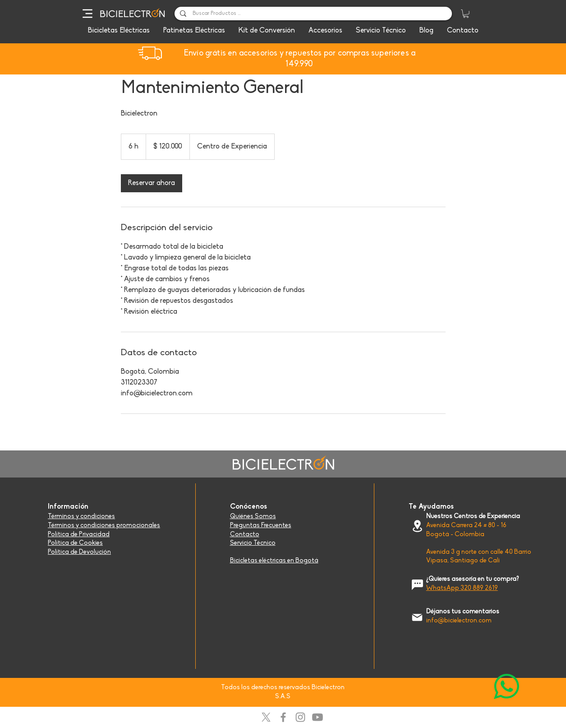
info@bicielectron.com (459, 621)
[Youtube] (318, 717)
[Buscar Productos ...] (313, 14)
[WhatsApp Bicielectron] (506, 686)
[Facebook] (283, 717)
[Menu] (88, 14)
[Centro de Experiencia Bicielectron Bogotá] (417, 526)
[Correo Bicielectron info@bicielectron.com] (417, 617)
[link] (152, 183)
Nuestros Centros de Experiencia (473, 517)
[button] (466, 14)
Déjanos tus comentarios (463, 612)
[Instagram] (300, 717)
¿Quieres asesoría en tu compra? (472, 579)
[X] (266, 717)
